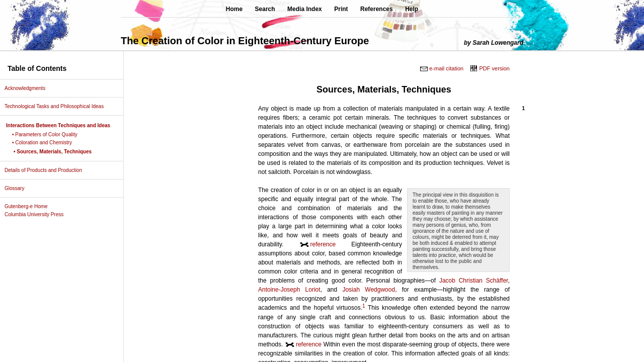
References (377, 9)
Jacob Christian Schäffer (474, 281)
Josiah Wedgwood (369, 290)
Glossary (18, 188)
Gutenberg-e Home (30, 206)
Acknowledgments (29, 88)
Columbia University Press (38, 214)
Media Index (305, 9)
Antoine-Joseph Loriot (289, 290)
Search (265, 9)
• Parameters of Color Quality (49, 134)
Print (341, 9)
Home (234, 9)
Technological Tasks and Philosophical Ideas (58, 106)
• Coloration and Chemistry (46, 143)
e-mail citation (446, 68)
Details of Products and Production (47, 170)
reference (323, 244)
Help (412, 9)
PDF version (494, 68)
